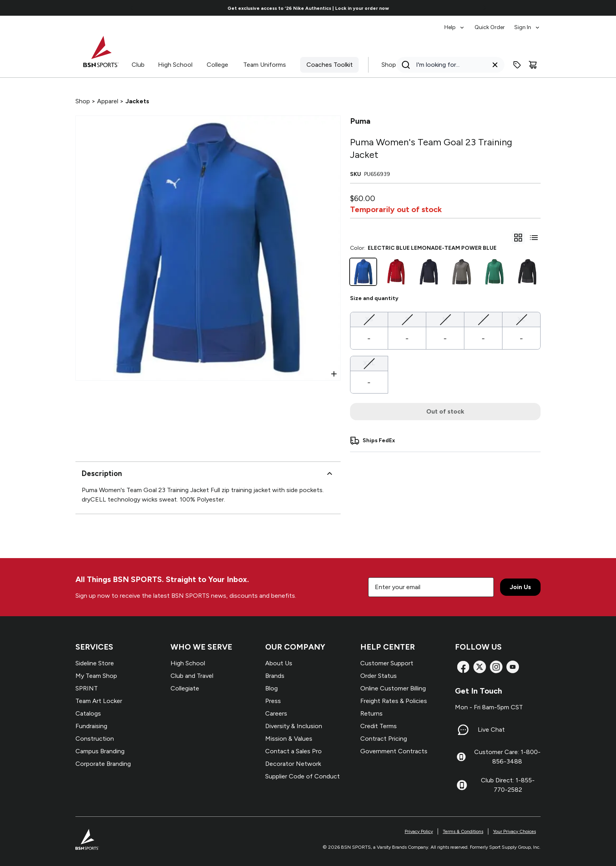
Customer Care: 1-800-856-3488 (507, 757)
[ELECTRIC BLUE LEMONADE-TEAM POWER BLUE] (363, 272)
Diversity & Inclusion (294, 726)
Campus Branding (100, 751)
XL (521, 319)
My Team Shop (96, 676)
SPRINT (87, 688)
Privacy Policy (419, 831)
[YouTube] (513, 667)
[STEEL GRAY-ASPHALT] (462, 272)
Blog (271, 688)
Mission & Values (289, 739)
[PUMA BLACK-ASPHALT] (527, 272)
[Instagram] (496, 667)
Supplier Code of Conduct (302, 776)
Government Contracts (394, 751)
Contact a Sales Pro (293, 751)
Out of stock (445, 411)
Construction (95, 739)
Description (208, 474)
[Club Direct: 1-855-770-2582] (462, 785)
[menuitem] (455, 24)
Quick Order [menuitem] (490, 27)
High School (175, 65)
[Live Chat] (463, 730)
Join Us (520, 587)
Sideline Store (95, 663)
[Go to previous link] (132, 8)
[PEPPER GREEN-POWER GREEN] (495, 272)
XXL (369, 363)
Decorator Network (293, 764)
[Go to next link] (485, 8)
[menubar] (492, 24)
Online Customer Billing (393, 688)
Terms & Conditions (463, 831)
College (217, 65)
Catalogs (88, 713)
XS (369, 319)
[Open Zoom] (334, 374)
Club (138, 65)
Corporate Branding (103, 764)
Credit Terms (379, 726)
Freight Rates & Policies (394, 701)
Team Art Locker (99, 701)
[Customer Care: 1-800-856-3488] (461, 757)
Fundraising (91, 726)
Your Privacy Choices (514, 831)
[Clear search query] (495, 65)
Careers (276, 713)
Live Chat (491, 730)
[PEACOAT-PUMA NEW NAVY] (429, 272)
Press (273, 701)
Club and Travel (192, 676)
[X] (480, 667)
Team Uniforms (265, 65)
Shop (389, 65)
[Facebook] (463, 667)
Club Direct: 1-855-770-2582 (508, 785)
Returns (371, 713)
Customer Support (387, 663)
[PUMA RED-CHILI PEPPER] (396, 272)
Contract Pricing (384, 739)
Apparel (108, 101)
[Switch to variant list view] (534, 238)
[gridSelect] (518, 238)
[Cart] (533, 65)
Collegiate (185, 688)
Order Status (379, 676)
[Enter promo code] (517, 65)
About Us (279, 663)
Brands (275, 676)
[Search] (448, 65)
